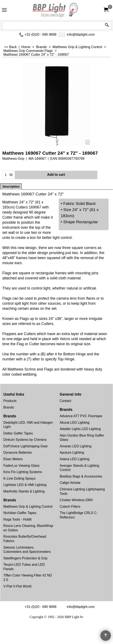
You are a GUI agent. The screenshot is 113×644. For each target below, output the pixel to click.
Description (11, 187)
